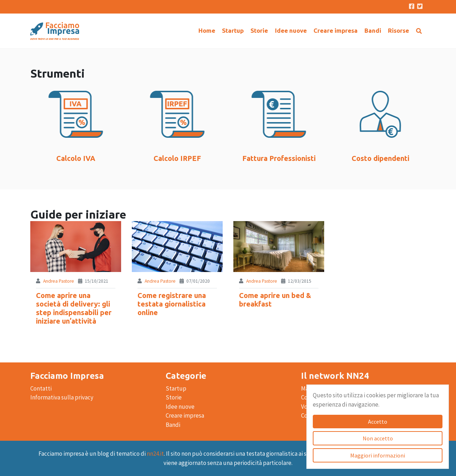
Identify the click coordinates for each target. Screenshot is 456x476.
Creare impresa (336, 30)
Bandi (373, 30)
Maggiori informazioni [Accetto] (378, 455)
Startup (233, 30)
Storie (259, 30)
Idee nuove (291, 30)
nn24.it (155, 454)
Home (207, 30)
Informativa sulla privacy (62, 397)
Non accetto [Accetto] (378, 438)
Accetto (378, 422)
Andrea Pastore (59, 281)
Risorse (398, 30)
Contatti (41, 388)
